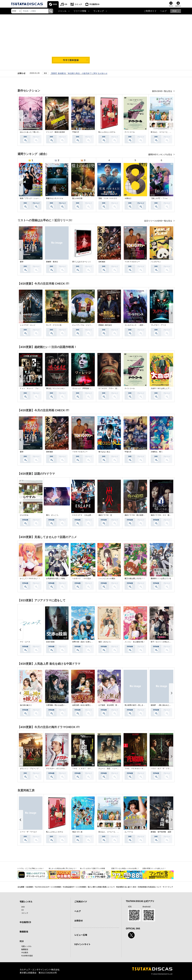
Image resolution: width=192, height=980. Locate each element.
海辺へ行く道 (77, 832)
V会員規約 (29, 887)
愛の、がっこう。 (53, 515)
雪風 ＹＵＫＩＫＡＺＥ (108, 198)
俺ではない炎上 (104, 452)
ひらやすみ (24, 515)
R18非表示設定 (27, 956)
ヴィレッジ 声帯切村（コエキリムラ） (88, 388)
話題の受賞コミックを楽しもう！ (154, 868)
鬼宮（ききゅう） (105, 642)
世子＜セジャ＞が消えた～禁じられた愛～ (167, 642)
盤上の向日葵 (77, 198)
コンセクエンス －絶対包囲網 (136, 325)
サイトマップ (168, 887)
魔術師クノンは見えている (161, 578)
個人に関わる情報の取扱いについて (101, 887)
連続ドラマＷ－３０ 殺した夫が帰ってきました (169, 515)
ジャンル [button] (62, 11)
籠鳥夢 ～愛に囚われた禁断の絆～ (164, 705)
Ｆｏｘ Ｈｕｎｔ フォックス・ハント (35, 388)
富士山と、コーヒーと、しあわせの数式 (166, 132)
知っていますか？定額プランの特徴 (92, 868)
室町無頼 (102, 262)
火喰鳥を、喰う (157, 452)
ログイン (178, 6)
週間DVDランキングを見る (160, 154)
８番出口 (128, 198)
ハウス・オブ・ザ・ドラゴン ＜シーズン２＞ (169, 769)
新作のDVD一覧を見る (162, 91)
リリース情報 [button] (80, 11)
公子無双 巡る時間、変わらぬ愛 (111, 705)
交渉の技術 (50, 642)
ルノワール (129, 832)
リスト (171, 6)
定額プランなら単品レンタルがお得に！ (125, 868)
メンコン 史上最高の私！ (135, 642)
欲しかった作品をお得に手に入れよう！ (63, 868)
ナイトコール (130, 132)
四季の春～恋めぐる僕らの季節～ (85, 642)
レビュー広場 (81, 935)
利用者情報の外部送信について (150, 887)
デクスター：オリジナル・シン (58, 769)
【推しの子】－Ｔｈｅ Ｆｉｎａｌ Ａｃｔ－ (169, 198)
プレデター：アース (158, 325)
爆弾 (22, 262)
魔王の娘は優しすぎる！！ (135, 578)
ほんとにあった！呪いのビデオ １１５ (35, 132)
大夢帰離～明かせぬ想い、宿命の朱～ (61, 705)
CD (66, 4)
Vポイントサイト (82, 944)
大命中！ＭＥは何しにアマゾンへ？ (164, 388)
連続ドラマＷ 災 (105, 515)
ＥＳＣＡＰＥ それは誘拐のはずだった (88, 515)
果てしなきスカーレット (82, 262)
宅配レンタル (26, 946)
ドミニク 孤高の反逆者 (55, 132)
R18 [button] (174, 11)
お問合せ (79, 921)
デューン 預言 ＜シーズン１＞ (111, 769)
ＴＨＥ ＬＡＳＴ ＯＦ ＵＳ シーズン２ (89, 769)
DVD (55, 4)
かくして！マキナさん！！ (30, 578)
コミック (78, 4)
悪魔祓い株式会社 (105, 325)
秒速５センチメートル (55, 198)
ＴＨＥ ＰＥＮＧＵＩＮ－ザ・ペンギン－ (141, 769)
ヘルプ (163, 11)
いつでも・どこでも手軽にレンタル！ (31, 868)
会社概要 (21, 887)
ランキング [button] (99, 11)
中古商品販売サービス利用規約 (75, 887)
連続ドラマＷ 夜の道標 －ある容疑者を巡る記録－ (145, 515)
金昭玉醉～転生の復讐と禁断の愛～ (86, 705)
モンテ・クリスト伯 (54, 325)
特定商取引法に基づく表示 (126, 887)
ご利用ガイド (150, 11)
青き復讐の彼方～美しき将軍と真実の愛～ (141, 705)
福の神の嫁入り (26, 705)
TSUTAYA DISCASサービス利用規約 (48, 887)
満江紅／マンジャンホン (55, 388)
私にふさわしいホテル (107, 132)
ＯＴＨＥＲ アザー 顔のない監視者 (113, 388)
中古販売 (25, 952)
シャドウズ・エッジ (28, 325)
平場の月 (76, 132)
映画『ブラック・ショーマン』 (32, 198)
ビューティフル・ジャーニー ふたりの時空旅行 (91, 325)
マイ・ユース (25, 642)
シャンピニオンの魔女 (107, 578)
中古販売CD (95, 4)
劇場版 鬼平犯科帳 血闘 (161, 832)
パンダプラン (156, 262)
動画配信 (24, 932)
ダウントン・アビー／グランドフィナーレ (36, 769)
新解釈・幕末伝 (52, 262)
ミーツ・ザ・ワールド (28, 832)
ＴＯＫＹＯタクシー (132, 262)
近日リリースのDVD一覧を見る (158, 221)
